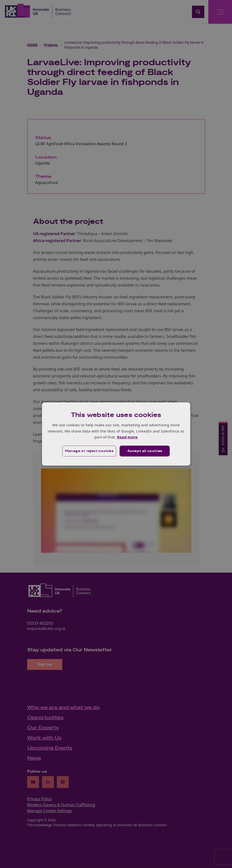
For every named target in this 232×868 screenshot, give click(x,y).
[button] (89, 451)
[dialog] (116, 434)
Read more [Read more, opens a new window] (127, 437)
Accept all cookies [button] (145, 451)
